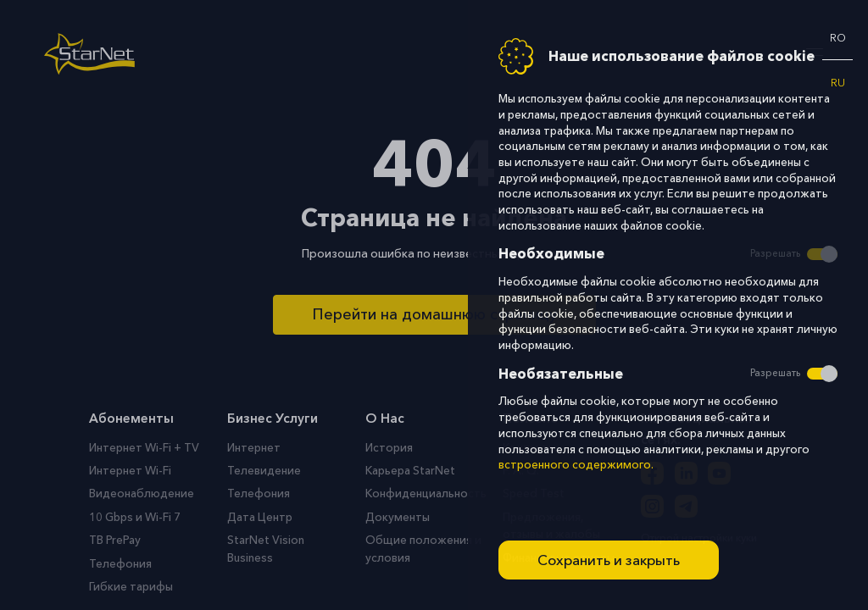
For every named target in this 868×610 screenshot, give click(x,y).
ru (838, 83)
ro (838, 38)
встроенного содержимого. (576, 465)
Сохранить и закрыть (609, 560)
